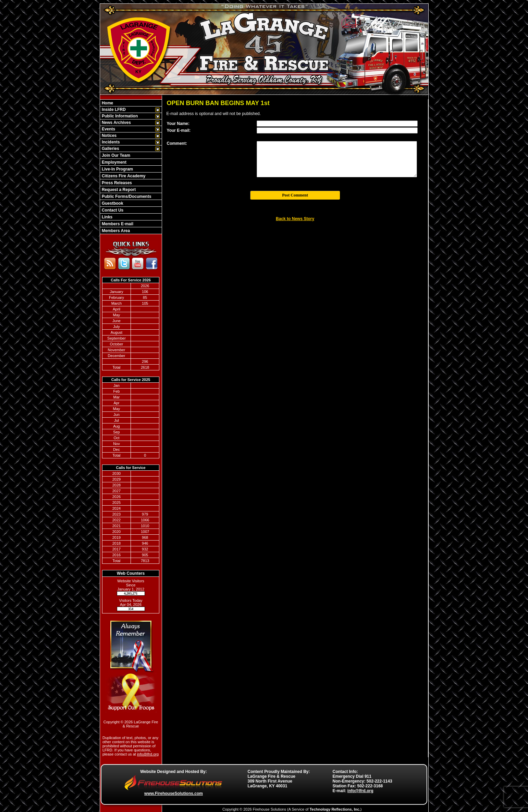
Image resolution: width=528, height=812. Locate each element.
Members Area (115, 231)
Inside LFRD (113, 110)
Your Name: (178, 124)
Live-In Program (117, 169)
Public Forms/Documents (126, 196)
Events (108, 129)
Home (107, 103)
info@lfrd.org (148, 754)
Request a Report (118, 190)
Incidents (110, 142)
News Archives (116, 123)
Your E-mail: (179, 130)
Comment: (177, 143)
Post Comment (295, 195)
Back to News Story (295, 219)
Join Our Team (115, 155)
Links (107, 217)
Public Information (119, 116)
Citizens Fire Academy (123, 176)
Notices (109, 136)
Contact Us (112, 210)
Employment (114, 162)
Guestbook (112, 203)
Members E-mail (117, 224)
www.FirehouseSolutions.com (174, 794)
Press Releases (116, 183)
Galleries (110, 149)
